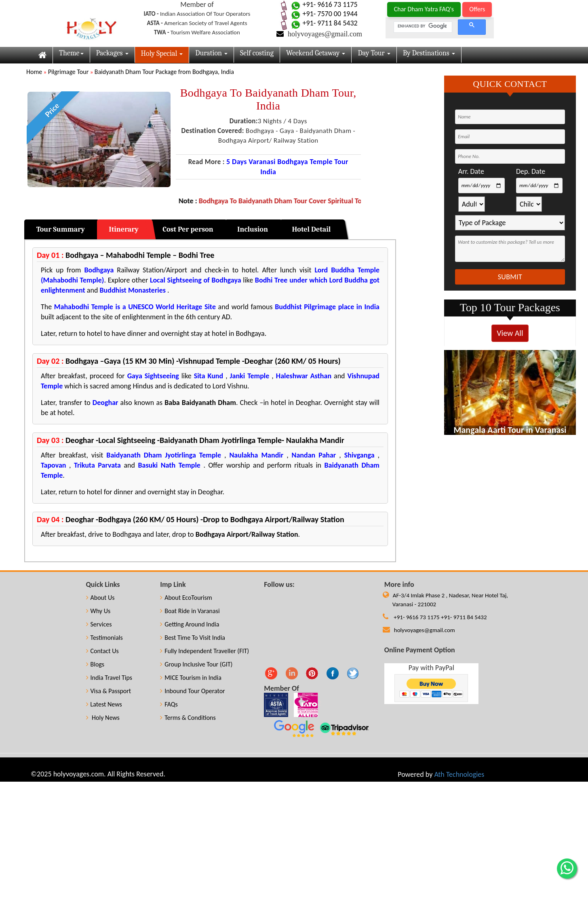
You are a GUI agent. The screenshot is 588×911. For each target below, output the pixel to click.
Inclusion (253, 229)
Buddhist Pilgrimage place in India (327, 307)
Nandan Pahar (316, 455)
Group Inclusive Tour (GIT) (196, 664)
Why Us (98, 611)
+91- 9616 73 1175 (323, 4)
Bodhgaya (99, 270)
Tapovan (54, 465)
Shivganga (359, 455)
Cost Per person (188, 229)
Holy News (103, 718)
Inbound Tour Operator (192, 691)
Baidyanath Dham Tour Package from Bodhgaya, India (164, 72)
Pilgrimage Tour (68, 72)
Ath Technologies (459, 774)
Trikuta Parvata (97, 465)
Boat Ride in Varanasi (190, 611)
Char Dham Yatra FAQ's (424, 9)
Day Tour (374, 53)
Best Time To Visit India (193, 638)
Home (34, 72)
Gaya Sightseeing (153, 376)
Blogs (95, 664)
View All (510, 333)
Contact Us (102, 651)
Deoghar (105, 403)
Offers (477, 9)
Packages (112, 53)
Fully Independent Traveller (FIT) (204, 651)
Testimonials (104, 638)
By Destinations (429, 53)
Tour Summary (61, 229)
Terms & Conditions (188, 718)
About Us (100, 598)
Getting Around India (190, 624)
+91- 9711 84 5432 (323, 23)
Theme (71, 53)
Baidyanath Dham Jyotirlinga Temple (164, 455)
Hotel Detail (311, 229)
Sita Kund (209, 376)
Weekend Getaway (316, 53)
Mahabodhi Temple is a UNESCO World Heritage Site (135, 307)
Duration (211, 53)
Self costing (257, 53)
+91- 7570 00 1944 (323, 14)
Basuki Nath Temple (169, 465)
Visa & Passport (109, 691)
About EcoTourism (186, 598)
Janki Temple (250, 376)
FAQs (169, 704)
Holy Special (162, 54)
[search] (422, 26)
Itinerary (124, 229)
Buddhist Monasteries (133, 290)
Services (99, 624)
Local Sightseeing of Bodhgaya (195, 280)
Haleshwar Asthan (304, 376)
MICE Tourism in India (191, 678)
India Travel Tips (109, 678)
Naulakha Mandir (255, 455)
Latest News (104, 704)
